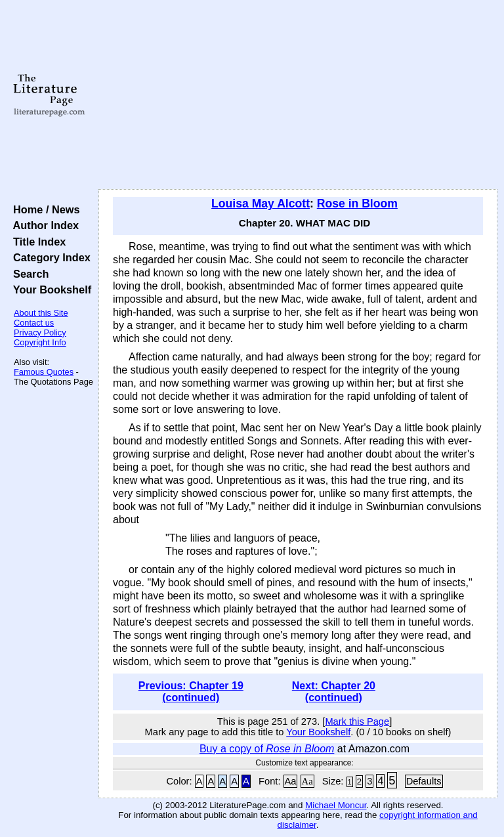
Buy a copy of (267, 749)
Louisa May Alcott (261, 204)
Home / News (44, 209)
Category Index (49, 257)
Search (28, 274)
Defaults (424, 781)
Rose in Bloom (357, 204)
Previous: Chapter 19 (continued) (191, 692)
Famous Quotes (44, 372)
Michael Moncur (336, 805)
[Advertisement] (298, 95)
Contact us (34, 323)
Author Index (43, 225)
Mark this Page (357, 721)
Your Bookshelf (49, 290)
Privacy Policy (40, 333)
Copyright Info (40, 342)
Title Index (36, 242)
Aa (291, 781)
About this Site (41, 313)
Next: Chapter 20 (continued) (334, 692)
